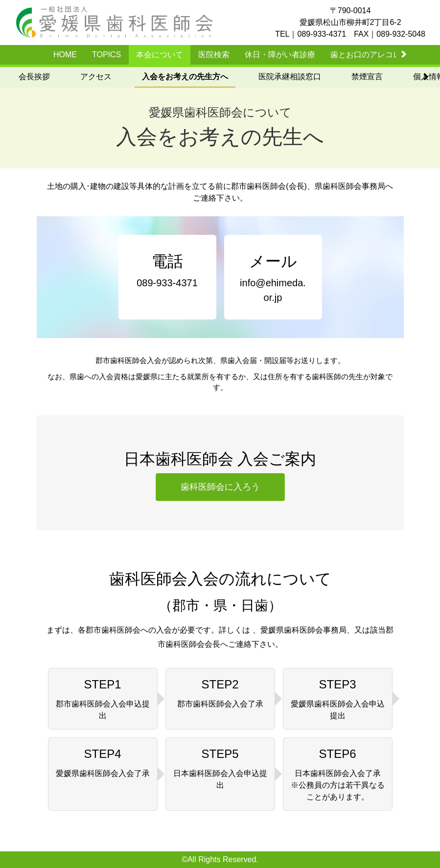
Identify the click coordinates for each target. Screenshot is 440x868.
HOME (65, 55)
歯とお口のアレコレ (366, 55)
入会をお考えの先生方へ (185, 77)
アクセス (96, 77)
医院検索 (214, 55)
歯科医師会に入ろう (220, 487)
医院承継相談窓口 (290, 77)
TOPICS (106, 55)
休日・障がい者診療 (280, 55)
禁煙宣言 (367, 77)
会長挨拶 (34, 77)
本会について (160, 55)
